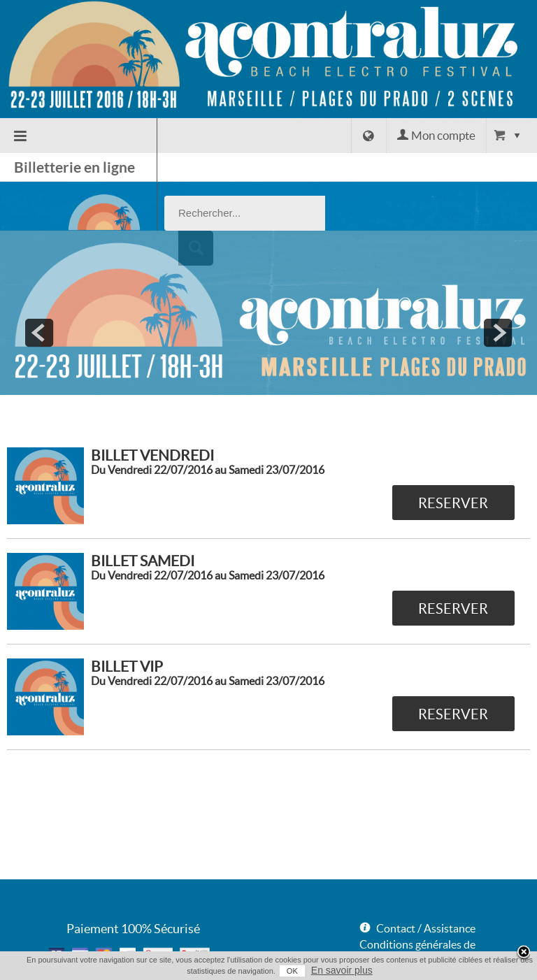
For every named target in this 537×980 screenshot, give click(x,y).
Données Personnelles (413, 928)
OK (292, 971)
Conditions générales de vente (417, 903)
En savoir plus (342, 970)
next (498, 284)
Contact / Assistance (426, 879)
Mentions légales (400, 944)
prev (39, 284)
